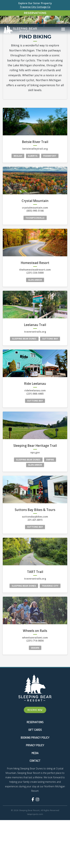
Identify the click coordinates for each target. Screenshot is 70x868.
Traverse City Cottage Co (35, 7)
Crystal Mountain (35, 841)
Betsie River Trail (35, 782)
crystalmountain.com (35, 848)
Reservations (35, 13)
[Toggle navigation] (63, 21)
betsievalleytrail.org (35, 789)
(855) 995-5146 (35, 851)
